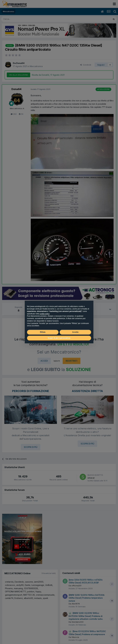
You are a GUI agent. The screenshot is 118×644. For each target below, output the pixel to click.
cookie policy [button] (44, 314)
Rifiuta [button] (43, 332)
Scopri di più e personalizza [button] (59, 338)
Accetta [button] (75, 332)
